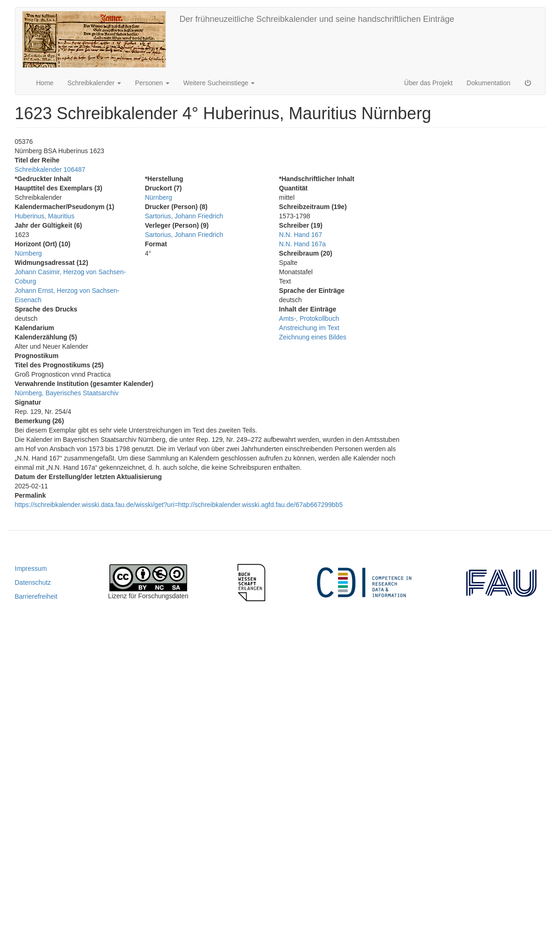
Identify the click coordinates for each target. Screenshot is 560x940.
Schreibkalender (94, 83)
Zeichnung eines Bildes (313, 337)
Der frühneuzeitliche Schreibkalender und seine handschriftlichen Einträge (317, 19)
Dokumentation (488, 83)
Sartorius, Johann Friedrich (184, 216)
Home (45, 83)
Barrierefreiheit (36, 596)
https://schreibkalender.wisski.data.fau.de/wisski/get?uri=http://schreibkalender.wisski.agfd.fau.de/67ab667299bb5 (179, 505)
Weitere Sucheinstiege (219, 83)
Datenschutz (33, 582)
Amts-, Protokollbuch (309, 318)
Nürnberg (28, 253)
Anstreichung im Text (309, 328)
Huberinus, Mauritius (45, 216)
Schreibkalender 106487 (50, 169)
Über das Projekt (428, 83)
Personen (152, 83)
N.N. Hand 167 (300, 235)
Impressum (31, 568)
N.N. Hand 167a (302, 244)
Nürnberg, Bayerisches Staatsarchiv (67, 393)
